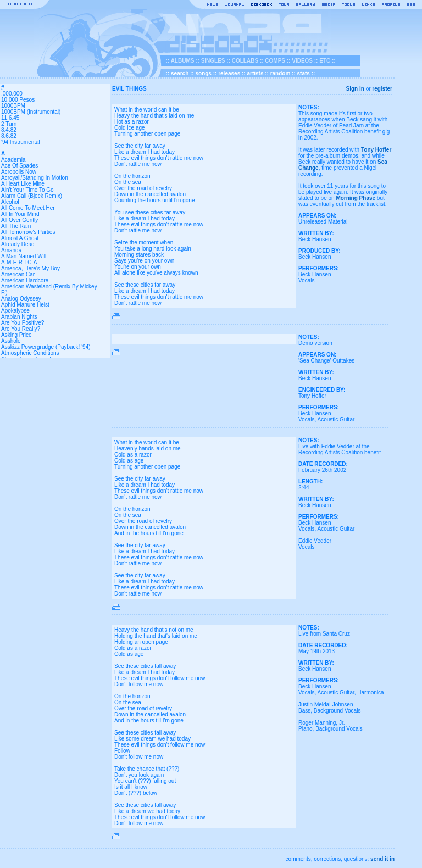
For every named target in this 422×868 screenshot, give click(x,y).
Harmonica (370, 692)
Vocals (306, 280)
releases (229, 73)
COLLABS (245, 61)
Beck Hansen (315, 239)
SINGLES (213, 61)
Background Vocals (337, 711)
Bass (304, 711)
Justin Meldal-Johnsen (326, 705)
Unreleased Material (323, 222)
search (180, 73)
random (281, 73)
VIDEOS (302, 61)
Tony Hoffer (376, 150)
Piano (306, 729)
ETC (325, 61)
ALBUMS (183, 61)
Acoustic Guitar (336, 419)
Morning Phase (356, 198)
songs (203, 73)
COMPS (275, 61)
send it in (382, 859)
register (382, 89)
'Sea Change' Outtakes (326, 361)
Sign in (355, 89)
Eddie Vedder (315, 541)
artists (255, 73)
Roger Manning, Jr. (322, 723)
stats (304, 73)
